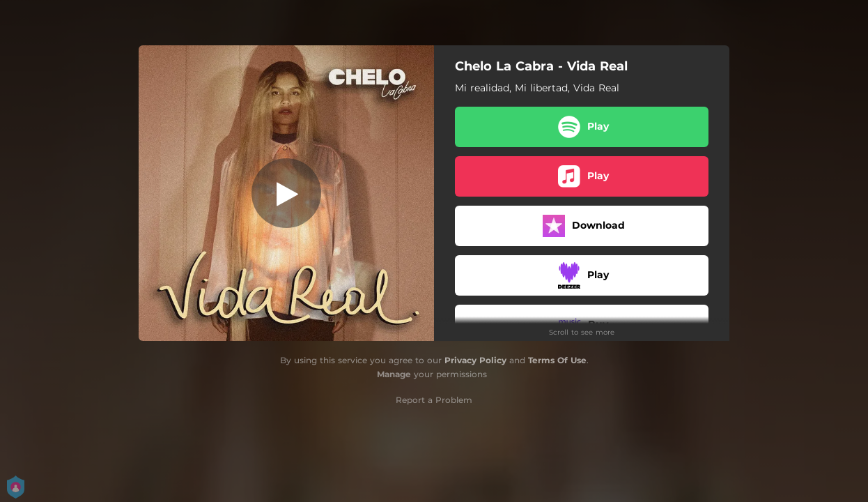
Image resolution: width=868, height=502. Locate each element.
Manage (394, 374)
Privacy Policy (475, 360)
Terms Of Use (557, 360)
